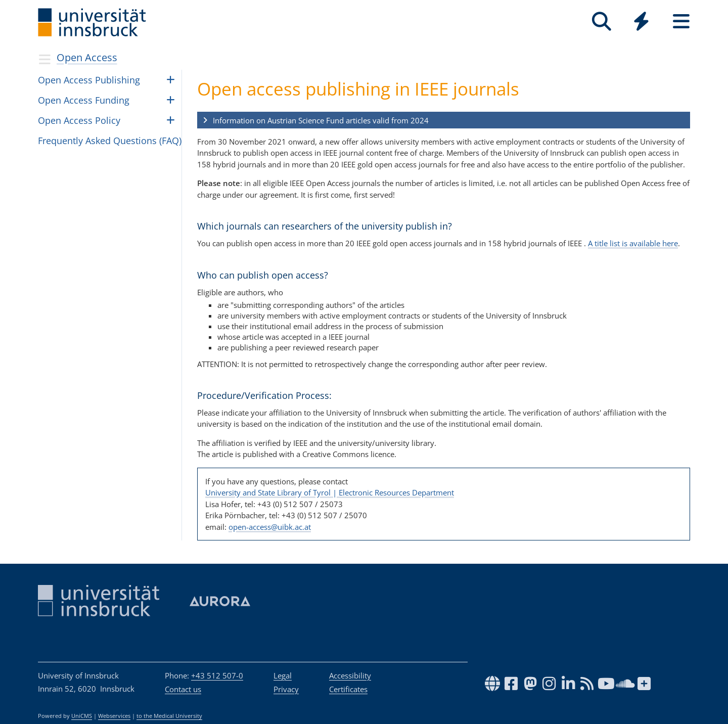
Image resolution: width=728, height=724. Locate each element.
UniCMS (82, 716)
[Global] (641, 22)
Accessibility (350, 675)
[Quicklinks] (641, 21)
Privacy (286, 689)
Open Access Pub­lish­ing (89, 80)
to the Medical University (169, 716)
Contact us (183, 689)
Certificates (348, 689)
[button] (444, 120)
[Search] (601, 21)
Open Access (87, 57)
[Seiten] (681, 21)
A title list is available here (633, 243)
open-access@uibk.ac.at (270, 527)
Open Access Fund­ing (84, 100)
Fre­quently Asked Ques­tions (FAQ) (110, 141)
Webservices (114, 716)
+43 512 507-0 (217, 675)
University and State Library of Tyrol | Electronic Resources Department (330, 492)
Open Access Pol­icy (79, 120)
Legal (283, 675)
